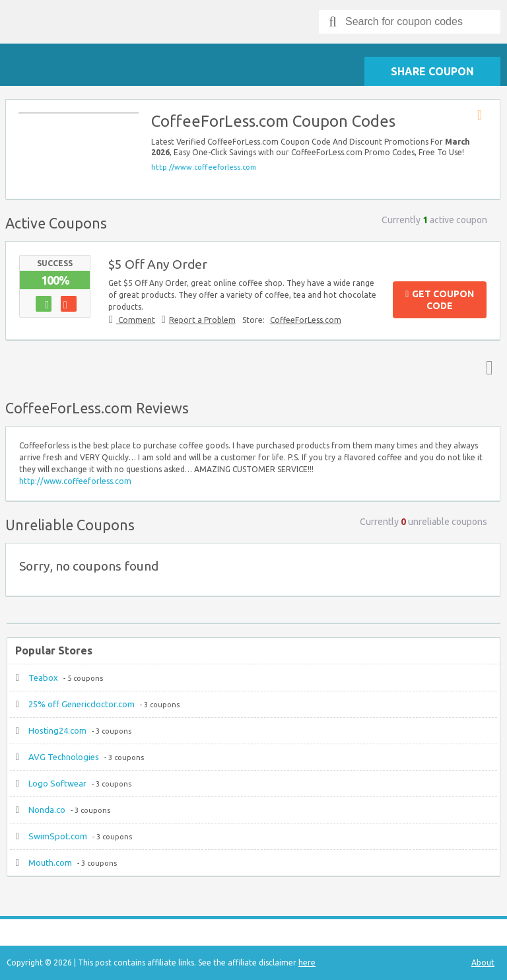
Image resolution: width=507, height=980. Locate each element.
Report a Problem (202, 320)
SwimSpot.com (58, 836)
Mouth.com (50, 862)
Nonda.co (47, 810)
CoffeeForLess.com (306, 320)
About (483, 962)
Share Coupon (432, 71)
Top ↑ (487, 367)
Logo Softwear (57, 783)
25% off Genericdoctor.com (82, 704)
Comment (136, 320)
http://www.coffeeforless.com (204, 167)
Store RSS (484, 116)
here (307, 962)
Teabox (43, 678)
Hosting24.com (57, 730)
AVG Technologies (64, 757)
